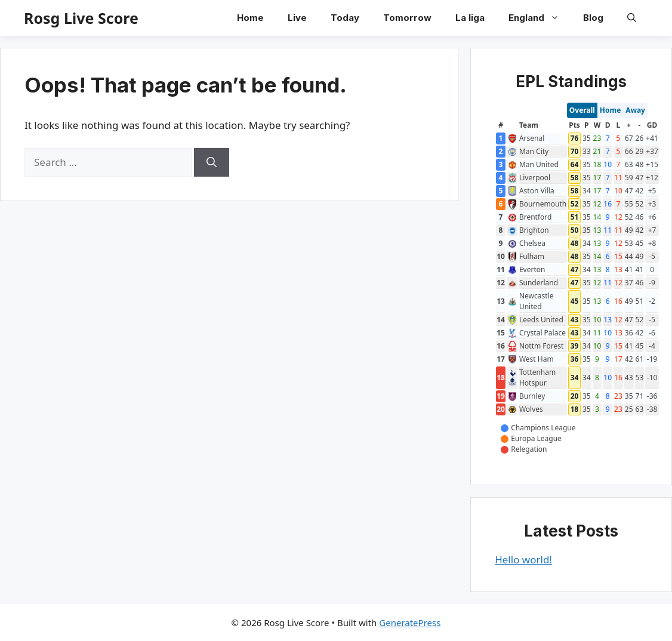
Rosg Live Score (81, 18)
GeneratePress (410, 622)
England (540, 18)
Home (250, 18)
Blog (593, 18)
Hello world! (523, 560)
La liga (470, 18)
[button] (632, 18)
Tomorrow (407, 18)
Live (297, 18)
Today (345, 18)
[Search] (212, 162)
